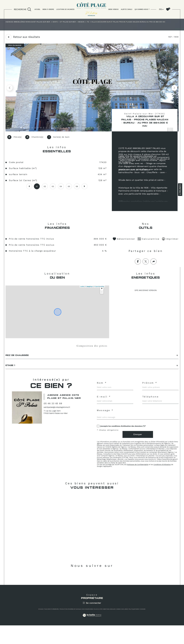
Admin (118, 628)
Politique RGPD (134, 628)
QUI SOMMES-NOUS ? (142, 9)
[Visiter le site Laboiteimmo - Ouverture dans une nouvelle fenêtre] (92, 637)
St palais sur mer (71, 22)
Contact (180, 190)
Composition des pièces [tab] (92, 352)
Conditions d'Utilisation (164, 482)
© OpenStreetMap (99, 293)
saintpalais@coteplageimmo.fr (58, 421)
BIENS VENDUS (113, 9)
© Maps (89, 293)
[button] (174, 88)
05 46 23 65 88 (54, 417)
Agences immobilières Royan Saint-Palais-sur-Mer (29, 22)
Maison (85, 22)
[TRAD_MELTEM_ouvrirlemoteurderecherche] (23, 9)
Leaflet (82, 293)
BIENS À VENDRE (48, 9)
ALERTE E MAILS (127, 9)
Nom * (102, 392)
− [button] (101, 298)
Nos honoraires (87, 628)
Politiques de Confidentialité (139, 482)
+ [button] (101, 295)
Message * (105, 422)
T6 (92, 22)
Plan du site (98, 628)
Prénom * (150, 392)
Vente (57, 22)
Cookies (143, 628)
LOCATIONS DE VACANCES (65, 9)
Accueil (37, 9)
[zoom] (92, 131)
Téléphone (151, 407)
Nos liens (124, 628)
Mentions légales (109, 628)
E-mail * (104, 407)
